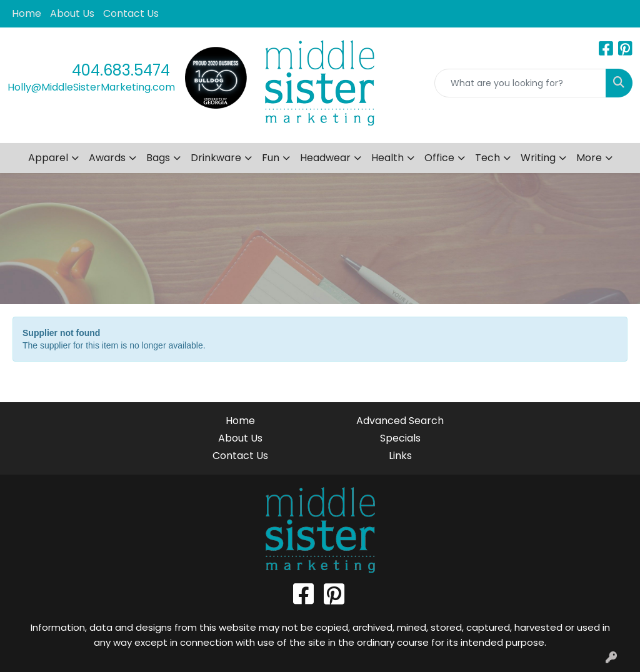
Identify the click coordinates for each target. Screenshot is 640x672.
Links (400, 456)
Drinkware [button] (216, 158)
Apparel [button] (48, 158)
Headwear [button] (325, 158)
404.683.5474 (121, 70)
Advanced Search (400, 421)
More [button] (589, 158)
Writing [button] (538, 158)
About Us (72, 13)
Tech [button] (487, 158)
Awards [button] (107, 158)
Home (27, 13)
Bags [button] (158, 158)
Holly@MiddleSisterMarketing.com (91, 87)
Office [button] (439, 158)
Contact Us (131, 13)
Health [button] (387, 158)
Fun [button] (271, 158)
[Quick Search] (520, 83)
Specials (400, 438)
